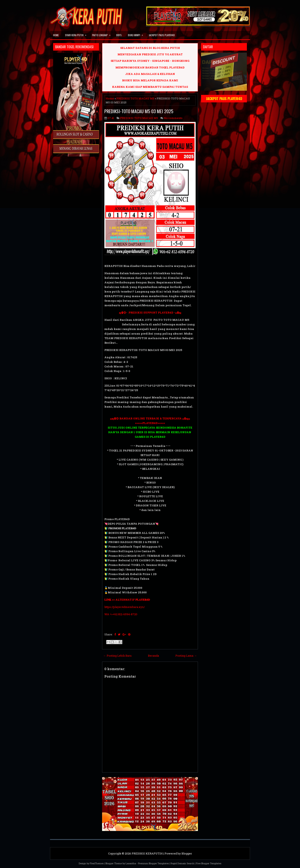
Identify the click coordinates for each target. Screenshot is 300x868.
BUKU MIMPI (137, 34)
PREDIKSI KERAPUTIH (147, 853)
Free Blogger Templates (209, 863)
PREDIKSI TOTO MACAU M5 (135, 98)
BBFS (119, 35)
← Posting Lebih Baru (117, 656)
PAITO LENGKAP (103, 34)
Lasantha (131, 863)
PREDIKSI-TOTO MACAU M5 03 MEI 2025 (139, 111)
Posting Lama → (186, 656)
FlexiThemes (97, 863)
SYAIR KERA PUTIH (77, 34)
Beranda (153, 656)
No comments (173, 118)
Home (56, 35)
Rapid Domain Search (182, 863)
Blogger (187, 853)
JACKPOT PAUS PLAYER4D (162, 35)
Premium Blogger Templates (153, 863)
